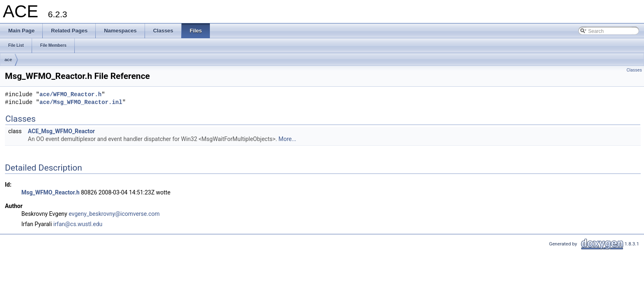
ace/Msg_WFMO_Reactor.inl (81, 103)
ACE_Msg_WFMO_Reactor (61, 131)
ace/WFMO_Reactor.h (70, 95)
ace (8, 60)
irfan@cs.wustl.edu (78, 224)
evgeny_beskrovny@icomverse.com (114, 214)
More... (287, 139)
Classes (634, 70)
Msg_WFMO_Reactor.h (50, 192)
